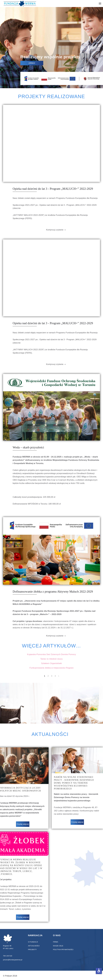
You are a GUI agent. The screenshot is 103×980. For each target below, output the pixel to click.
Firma (55, 942)
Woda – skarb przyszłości (28, 447)
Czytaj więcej (23, 824)
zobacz (32, 63)
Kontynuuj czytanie (55, 230)
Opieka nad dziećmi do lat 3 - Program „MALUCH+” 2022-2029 (53, 189)
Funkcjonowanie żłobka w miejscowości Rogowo (52, 668)
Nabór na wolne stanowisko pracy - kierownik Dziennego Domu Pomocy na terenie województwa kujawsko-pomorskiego (74, 783)
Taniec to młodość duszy (51, 659)
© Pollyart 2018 (10, 976)
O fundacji (33, 942)
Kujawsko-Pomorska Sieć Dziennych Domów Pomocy (51, 654)
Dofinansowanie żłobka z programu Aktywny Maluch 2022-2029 (53, 592)
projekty (32, 950)
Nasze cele (58, 946)
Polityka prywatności (63, 950)
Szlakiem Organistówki (52, 663)
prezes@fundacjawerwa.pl (12, 960)
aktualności (33, 946)
